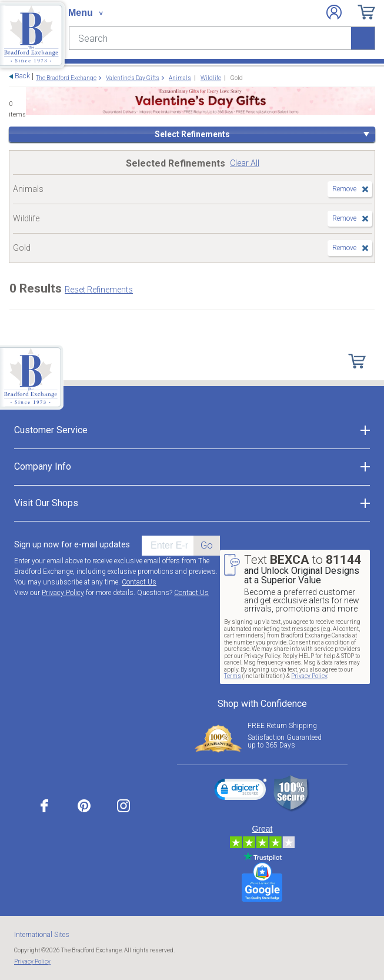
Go (207, 545)
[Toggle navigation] (85, 13)
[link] (241, 791)
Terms (233, 676)
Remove (344, 189)
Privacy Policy (63, 593)
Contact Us (139, 582)
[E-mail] (168, 546)
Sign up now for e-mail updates (72, 544)
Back (22, 76)
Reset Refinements (99, 290)
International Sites (42, 935)
